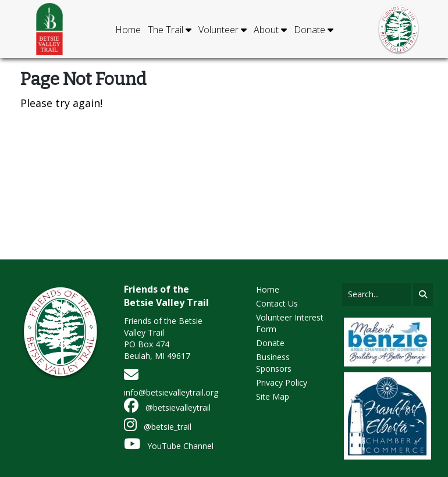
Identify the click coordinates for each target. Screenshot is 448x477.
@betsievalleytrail (167, 407)
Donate (314, 30)
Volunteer (223, 30)
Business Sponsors (274, 363)
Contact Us (277, 303)
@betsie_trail (158, 427)
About (270, 30)
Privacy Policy (282, 382)
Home (128, 30)
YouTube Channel (169, 446)
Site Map (273, 396)
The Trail (170, 30)
